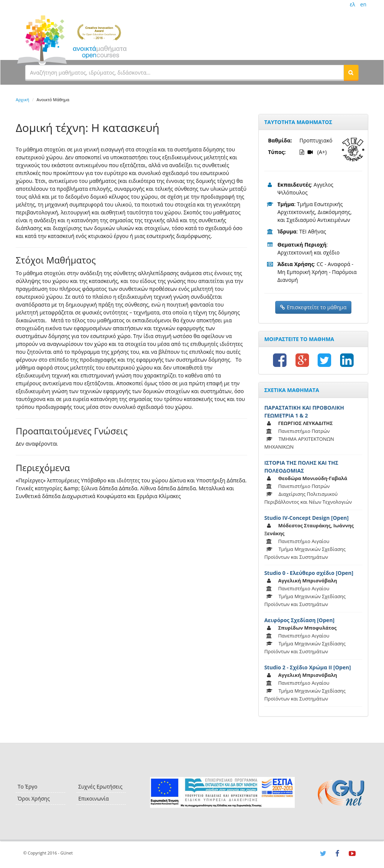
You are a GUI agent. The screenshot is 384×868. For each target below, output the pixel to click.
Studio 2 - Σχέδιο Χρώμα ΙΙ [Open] (308, 667)
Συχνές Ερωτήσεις (100, 786)
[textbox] (184, 72)
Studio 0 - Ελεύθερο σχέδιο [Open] (309, 573)
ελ (352, 4)
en (363, 4)
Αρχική (22, 100)
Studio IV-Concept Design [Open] (307, 518)
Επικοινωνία (94, 798)
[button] (351, 72)
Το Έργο (28, 786)
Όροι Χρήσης (34, 798)
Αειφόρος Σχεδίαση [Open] (299, 620)
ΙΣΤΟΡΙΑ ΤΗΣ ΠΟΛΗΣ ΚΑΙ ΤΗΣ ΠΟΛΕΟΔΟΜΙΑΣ (301, 467)
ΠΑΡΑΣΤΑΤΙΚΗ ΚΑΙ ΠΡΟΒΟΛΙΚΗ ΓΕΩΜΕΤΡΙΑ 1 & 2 (304, 412)
